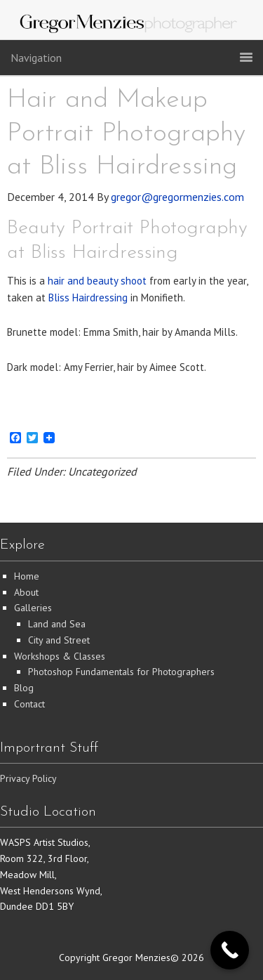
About (26, 592)
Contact (29, 704)
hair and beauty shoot (97, 281)
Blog (24, 688)
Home (27, 576)
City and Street (59, 640)
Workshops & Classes (60, 656)
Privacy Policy (28, 778)
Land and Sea (57, 624)
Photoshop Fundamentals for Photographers (121, 672)
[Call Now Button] (230, 950)
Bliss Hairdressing (88, 298)
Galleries (33, 608)
